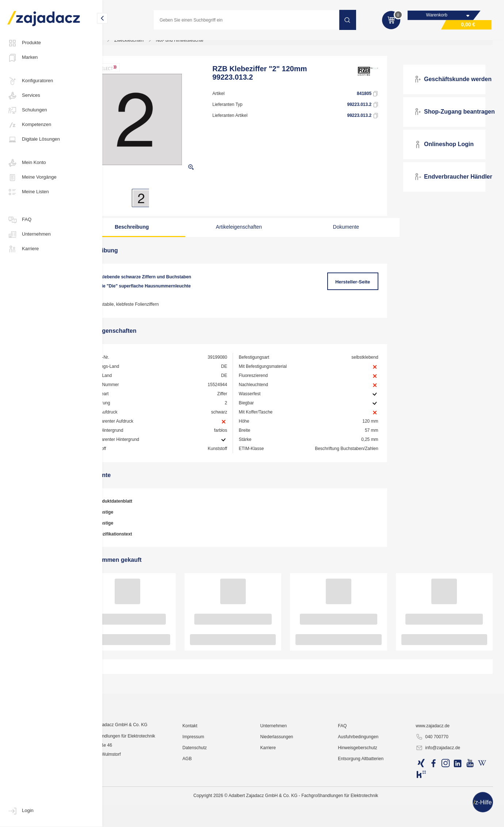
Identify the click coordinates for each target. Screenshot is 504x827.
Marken (22, 58)
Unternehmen (29, 235)
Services (24, 96)
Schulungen (27, 110)
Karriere (23, 249)
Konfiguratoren (30, 81)
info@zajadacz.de (445, 818)
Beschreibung (159, 232)
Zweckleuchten (163, 45)
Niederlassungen (296, 807)
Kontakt (216, 796)
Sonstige (133, 527)
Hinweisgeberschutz (371, 818)
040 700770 (439, 807)
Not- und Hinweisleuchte (213, 45)
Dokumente (349, 232)
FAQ (19, 220)
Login (20, 811)
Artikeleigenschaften (254, 232)
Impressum (219, 807)
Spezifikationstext (143, 549)
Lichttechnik (124, 45)
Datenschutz (220, 818)
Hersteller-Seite (362, 287)
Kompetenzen (29, 125)
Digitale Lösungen (34, 140)
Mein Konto (27, 163)
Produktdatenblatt (143, 516)
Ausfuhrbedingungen (372, 807)
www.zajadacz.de (440, 796)
